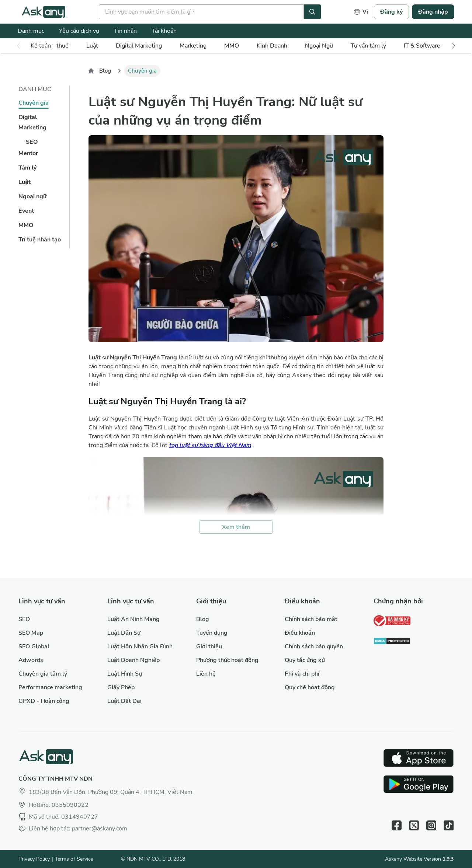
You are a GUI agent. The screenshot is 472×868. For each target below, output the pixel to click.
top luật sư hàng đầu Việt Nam (210, 445)
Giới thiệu (209, 646)
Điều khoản (300, 633)
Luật (25, 182)
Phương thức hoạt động (227, 660)
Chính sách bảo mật (311, 619)
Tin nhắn (125, 31)
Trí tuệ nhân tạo (40, 240)
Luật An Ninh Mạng (133, 619)
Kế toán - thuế (50, 46)
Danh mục (31, 31)
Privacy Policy (34, 859)
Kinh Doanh (272, 46)
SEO (32, 142)
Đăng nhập (433, 12)
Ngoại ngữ (32, 196)
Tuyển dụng (212, 633)
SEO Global (34, 646)
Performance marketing (50, 687)
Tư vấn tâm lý (368, 46)
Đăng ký (391, 12)
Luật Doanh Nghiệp (133, 660)
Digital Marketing (139, 46)
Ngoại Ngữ (319, 46)
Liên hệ (206, 674)
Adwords (31, 660)
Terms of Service (74, 859)
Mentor (28, 153)
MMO (232, 46)
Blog (105, 71)
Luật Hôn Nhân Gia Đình (140, 646)
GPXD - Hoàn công (44, 701)
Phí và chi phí (302, 674)
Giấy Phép (121, 687)
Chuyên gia (34, 103)
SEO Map (31, 633)
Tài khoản (164, 31)
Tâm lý (27, 168)
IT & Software (422, 46)
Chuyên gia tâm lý (43, 674)
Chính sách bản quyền (314, 646)
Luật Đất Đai (124, 701)
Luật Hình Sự (125, 674)
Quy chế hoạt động (310, 687)
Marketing (193, 46)
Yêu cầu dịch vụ (79, 31)
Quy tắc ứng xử (305, 660)
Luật (92, 46)
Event (26, 211)
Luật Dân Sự (124, 633)
